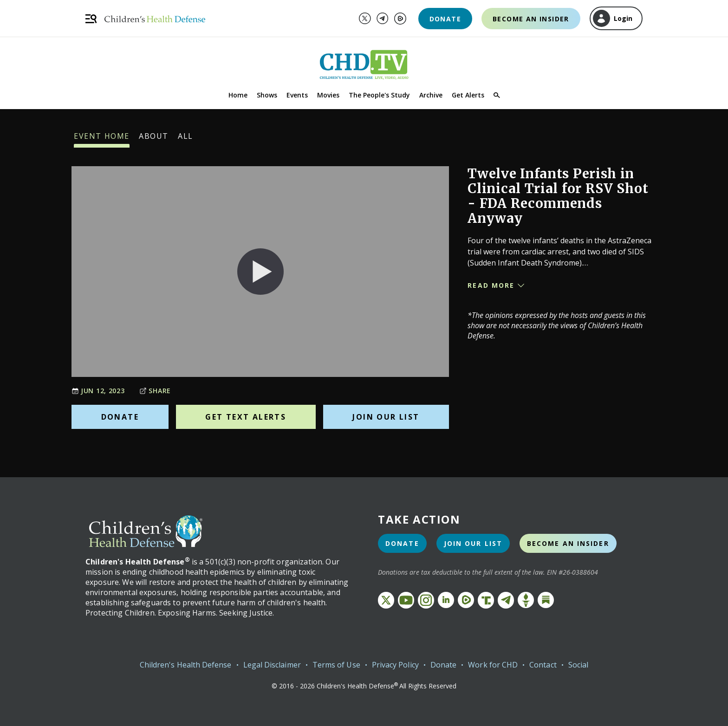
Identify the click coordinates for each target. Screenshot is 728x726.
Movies (328, 95)
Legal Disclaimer (272, 665)
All (185, 139)
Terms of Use (336, 665)
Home (238, 95)
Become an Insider (531, 19)
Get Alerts (468, 95)
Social (578, 665)
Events (297, 95)
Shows (267, 95)
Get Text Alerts (246, 417)
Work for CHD (493, 665)
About (154, 139)
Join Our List (386, 417)
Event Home (102, 139)
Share (155, 391)
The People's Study (379, 95)
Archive (431, 95)
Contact (543, 665)
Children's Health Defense (186, 665)
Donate (445, 19)
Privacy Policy (395, 665)
